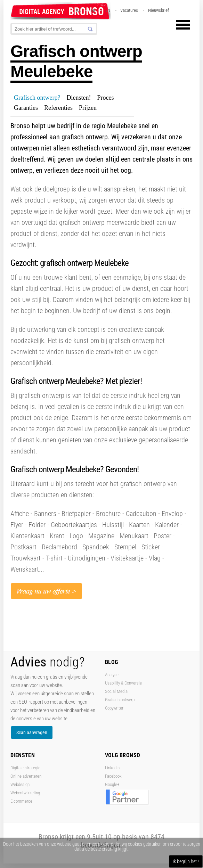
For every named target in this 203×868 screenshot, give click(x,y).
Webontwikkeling (25, 793)
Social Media (116, 691)
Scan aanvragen (32, 732)
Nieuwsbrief (159, 10)
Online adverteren (26, 776)
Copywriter (114, 708)
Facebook (113, 776)
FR (93, 10)
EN (108, 10)
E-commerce (21, 801)
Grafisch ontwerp (120, 700)
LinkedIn (112, 768)
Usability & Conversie (123, 683)
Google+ (112, 784)
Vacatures (129, 10)
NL (78, 10)
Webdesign (20, 784)
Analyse (112, 675)
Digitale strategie (25, 768)
